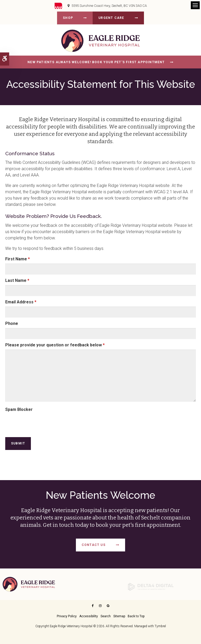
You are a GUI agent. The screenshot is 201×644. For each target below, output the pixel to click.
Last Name (17, 280)
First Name (18, 259)
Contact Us (94, 545)
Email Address (21, 302)
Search (106, 616)
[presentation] (36, 422)
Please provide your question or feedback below (55, 345)
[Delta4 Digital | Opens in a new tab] (151, 587)
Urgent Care (111, 18)
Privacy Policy (67, 616)
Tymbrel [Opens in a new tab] (160, 626)
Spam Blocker (19, 409)
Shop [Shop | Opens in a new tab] (68, 18)
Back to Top (136, 616)
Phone (12, 323)
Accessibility (89, 616)
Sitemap (119, 616)
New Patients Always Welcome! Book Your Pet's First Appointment (96, 62)
